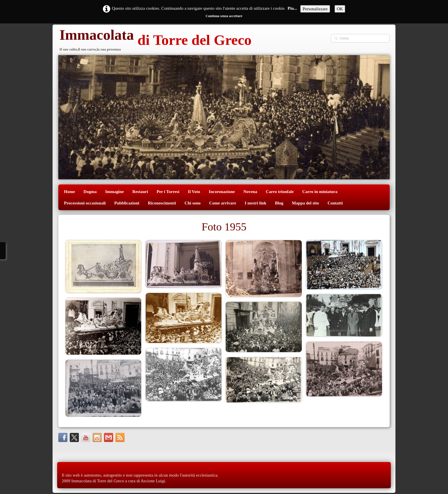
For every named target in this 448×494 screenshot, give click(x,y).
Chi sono (193, 203)
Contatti (335, 203)
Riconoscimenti (162, 203)
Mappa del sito (305, 203)
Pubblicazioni (127, 203)
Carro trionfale (280, 192)
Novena (250, 192)
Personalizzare (315, 9)
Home (69, 192)
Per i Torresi (168, 192)
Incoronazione (222, 192)
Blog (279, 203)
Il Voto (194, 192)
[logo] (155, 41)
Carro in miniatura (320, 192)
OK (340, 9)
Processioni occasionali (85, 203)
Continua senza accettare (224, 16)
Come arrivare (223, 203)
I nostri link (255, 203)
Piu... (292, 8)
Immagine (114, 192)
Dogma (90, 192)
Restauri (140, 192)
